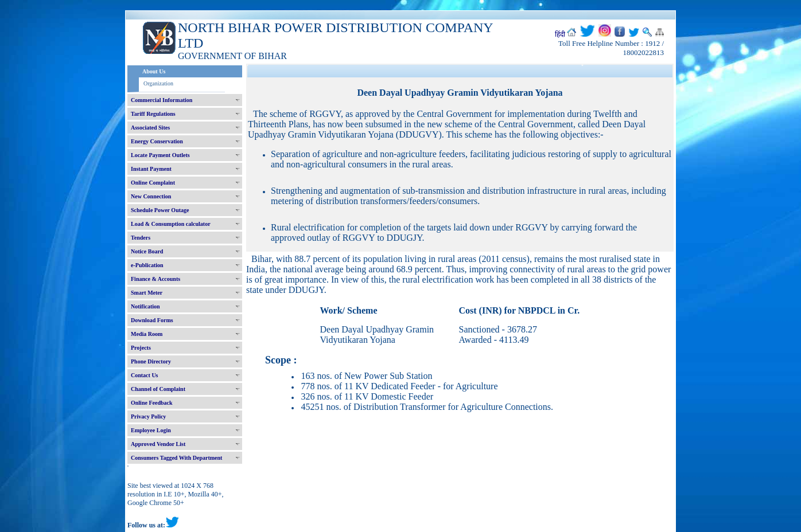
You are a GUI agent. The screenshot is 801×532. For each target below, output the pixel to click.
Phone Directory (151, 361)
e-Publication (147, 265)
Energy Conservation (157, 141)
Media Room (147, 334)
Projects (141, 348)
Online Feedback (152, 403)
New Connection (151, 196)
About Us (154, 71)
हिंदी (560, 34)
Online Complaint (153, 183)
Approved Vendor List (158, 444)
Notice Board (147, 251)
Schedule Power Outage (160, 210)
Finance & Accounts (155, 279)
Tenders (141, 238)
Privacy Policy (148, 416)
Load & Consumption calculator (171, 224)
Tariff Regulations (153, 114)
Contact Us (145, 375)
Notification (145, 306)
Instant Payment (151, 169)
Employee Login (151, 430)
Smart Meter (147, 293)
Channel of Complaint (158, 389)
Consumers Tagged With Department (176, 458)
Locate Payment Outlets (160, 155)
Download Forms (152, 320)
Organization (158, 83)
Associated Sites (150, 128)
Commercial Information (162, 100)
